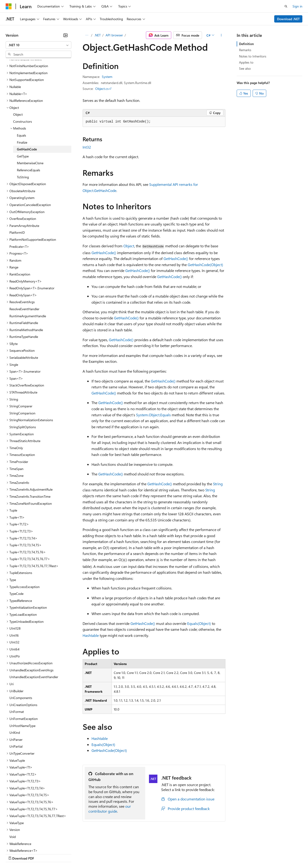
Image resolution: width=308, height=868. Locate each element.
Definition (246, 44)
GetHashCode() (104, 253)
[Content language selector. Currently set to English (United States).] (27, 842)
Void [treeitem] (13, 796)
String (218, 484)
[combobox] (38, 45)
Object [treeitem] (18, 74)
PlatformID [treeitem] (17, 192)
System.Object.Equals (153, 415)
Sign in (297, 6)
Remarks (245, 50)
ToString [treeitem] (23, 136)
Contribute (84, 854)
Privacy (103, 854)
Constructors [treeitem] (23, 81)
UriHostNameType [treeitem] (22, 685)
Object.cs (102, 89)
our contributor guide (110, 809)
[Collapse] (65, 35)
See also (245, 68)
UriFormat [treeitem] (17, 671)
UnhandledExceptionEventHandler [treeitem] (34, 636)
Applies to (246, 62)
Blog (64, 854)
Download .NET (288, 19)
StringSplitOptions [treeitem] (23, 386)
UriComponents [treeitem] (21, 657)
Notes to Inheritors (253, 56)
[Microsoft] (9, 6)
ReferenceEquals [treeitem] (29, 129)
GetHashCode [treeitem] (27, 108)
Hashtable (91, 635)
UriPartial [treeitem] (16, 705)
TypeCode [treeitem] (16, 553)
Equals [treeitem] (21, 94)
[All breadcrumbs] (87, 35)
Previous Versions (43, 854)
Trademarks (194, 854)
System (107, 77)
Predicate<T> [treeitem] (19, 206)
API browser (114, 35)
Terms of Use (171, 854)
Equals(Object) (199, 623)
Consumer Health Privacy (135, 854)
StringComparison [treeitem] (22, 372)
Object (129, 246)
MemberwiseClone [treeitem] (30, 122)
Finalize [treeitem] (22, 101)
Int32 (87, 147)
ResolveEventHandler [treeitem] (24, 268)
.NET (97, 35)
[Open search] (286, 6)
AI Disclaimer (15, 854)
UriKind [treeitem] (15, 692)
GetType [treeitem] (23, 115)
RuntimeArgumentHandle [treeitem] (28, 275)
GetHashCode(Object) (205, 265)
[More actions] (221, 35)
